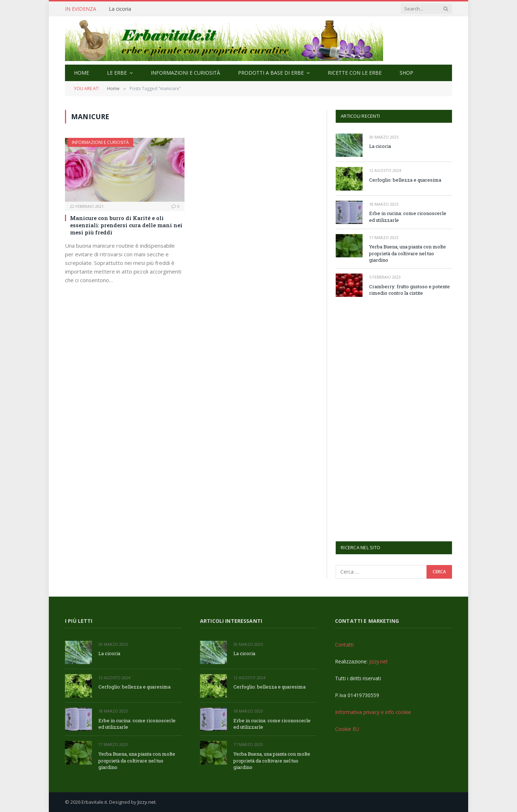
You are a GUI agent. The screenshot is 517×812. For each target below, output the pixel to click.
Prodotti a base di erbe (271, 73)
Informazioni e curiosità (185, 73)
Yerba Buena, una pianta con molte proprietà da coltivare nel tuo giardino (407, 253)
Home (81, 73)
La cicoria (120, 9)
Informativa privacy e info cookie (373, 712)
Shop (406, 73)
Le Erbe (117, 73)
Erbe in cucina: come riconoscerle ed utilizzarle (408, 217)
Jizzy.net (378, 661)
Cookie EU (347, 729)
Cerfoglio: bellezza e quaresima (405, 180)
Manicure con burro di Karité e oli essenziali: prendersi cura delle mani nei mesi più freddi (126, 225)
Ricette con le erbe (355, 73)
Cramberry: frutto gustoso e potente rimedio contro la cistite (409, 290)
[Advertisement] (390, 418)
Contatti (344, 645)
